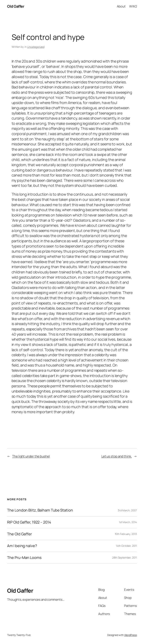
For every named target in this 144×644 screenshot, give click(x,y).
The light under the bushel (31, 456)
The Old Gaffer (19, 534)
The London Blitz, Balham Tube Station (40, 510)
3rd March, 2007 (127, 510)
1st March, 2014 (128, 522)
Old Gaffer (16, 6)
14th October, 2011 (126, 546)
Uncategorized (36, 47)
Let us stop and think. (117, 456)
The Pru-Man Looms (24, 558)
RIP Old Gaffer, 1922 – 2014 (29, 522)
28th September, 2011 (124, 558)
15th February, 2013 (126, 534)
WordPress (131, 635)
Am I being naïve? (22, 546)
